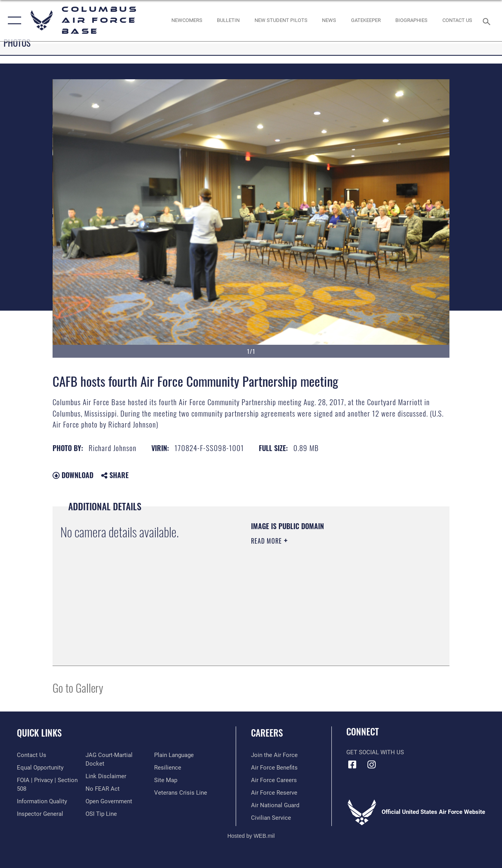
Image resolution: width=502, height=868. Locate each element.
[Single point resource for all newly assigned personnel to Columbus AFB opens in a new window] (186, 20)
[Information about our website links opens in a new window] (106, 776)
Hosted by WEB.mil (251, 836)
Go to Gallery (78, 687)
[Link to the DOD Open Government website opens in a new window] (109, 801)
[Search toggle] (488, 21)
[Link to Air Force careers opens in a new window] (274, 780)
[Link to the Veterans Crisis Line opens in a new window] (181, 793)
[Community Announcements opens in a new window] (228, 20)
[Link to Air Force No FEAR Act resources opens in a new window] (103, 789)
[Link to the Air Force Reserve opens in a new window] (274, 793)
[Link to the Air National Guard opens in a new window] (275, 805)
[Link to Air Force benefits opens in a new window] (274, 768)
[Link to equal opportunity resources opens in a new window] (40, 768)
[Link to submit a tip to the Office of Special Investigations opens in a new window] (101, 814)
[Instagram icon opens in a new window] (371, 764)
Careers (267, 733)
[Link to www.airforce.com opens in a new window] (274, 755)
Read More (267, 541)
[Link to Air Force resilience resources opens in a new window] (168, 768)
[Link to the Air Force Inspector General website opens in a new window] (40, 814)
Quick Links (39, 733)
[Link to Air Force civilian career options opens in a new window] (271, 818)
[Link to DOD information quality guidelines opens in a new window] (42, 801)
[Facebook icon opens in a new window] (352, 764)
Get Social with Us (375, 752)
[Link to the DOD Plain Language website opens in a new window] (174, 755)
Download (73, 475)
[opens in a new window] (366, 20)
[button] (13, 21)
